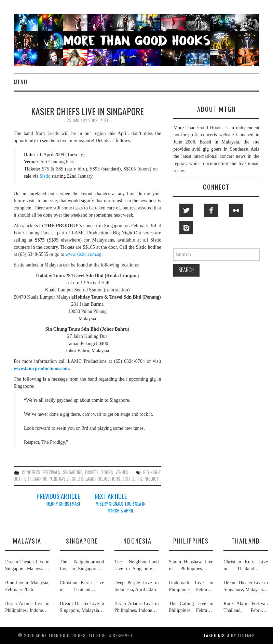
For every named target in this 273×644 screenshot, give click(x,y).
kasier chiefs (71, 479)
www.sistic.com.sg (84, 254)
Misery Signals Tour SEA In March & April (121, 507)
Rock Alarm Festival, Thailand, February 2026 (246, 607)
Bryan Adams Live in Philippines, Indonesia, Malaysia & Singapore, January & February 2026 (27, 607)
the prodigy (147, 479)
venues (122, 472)
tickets (92, 472)
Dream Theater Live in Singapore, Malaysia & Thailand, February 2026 (27, 566)
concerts (31, 472)
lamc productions (103, 479)
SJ (106, 120)
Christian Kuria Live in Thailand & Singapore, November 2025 (82, 587)
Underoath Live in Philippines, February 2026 (191, 587)
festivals (51, 472)
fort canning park (40, 479)
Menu (21, 82)
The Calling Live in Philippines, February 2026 (191, 607)
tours (107, 472)
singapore (72, 472)
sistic (128, 479)
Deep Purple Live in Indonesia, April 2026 (137, 586)
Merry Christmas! (63, 504)
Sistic (45, 176)
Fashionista (217, 635)
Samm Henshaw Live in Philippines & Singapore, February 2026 (191, 566)
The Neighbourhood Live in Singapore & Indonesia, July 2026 (82, 566)
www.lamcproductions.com (41, 368)
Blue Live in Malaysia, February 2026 (27, 586)
